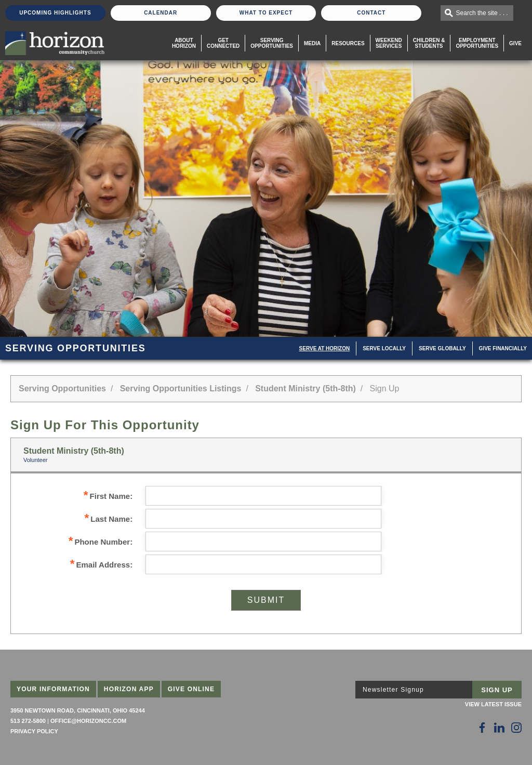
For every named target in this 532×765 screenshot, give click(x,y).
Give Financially (503, 348)
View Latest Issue (493, 704)
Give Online (191, 689)
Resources (348, 43)
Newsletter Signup (393, 690)
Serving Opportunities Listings (181, 388)
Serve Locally (384, 348)
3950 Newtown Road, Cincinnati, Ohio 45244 (78, 710)
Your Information (53, 689)
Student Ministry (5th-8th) (305, 388)
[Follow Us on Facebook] (482, 728)
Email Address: (101, 565)
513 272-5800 (28, 721)
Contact (371, 13)
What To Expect (266, 13)
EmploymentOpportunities (477, 43)
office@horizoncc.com (88, 721)
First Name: (108, 496)
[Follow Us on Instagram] (516, 728)
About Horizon (184, 43)
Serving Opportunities (272, 43)
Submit (266, 600)
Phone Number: (101, 542)
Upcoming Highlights (55, 13)
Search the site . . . (482, 13)
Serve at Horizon (325, 348)
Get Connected (223, 43)
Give (515, 43)
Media (312, 43)
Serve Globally (442, 348)
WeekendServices (389, 43)
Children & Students (429, 43)
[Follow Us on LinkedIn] (499, 728)
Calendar (161, 13)
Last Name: (109, 519)
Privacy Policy (34, 731)
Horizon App (129, 689)
